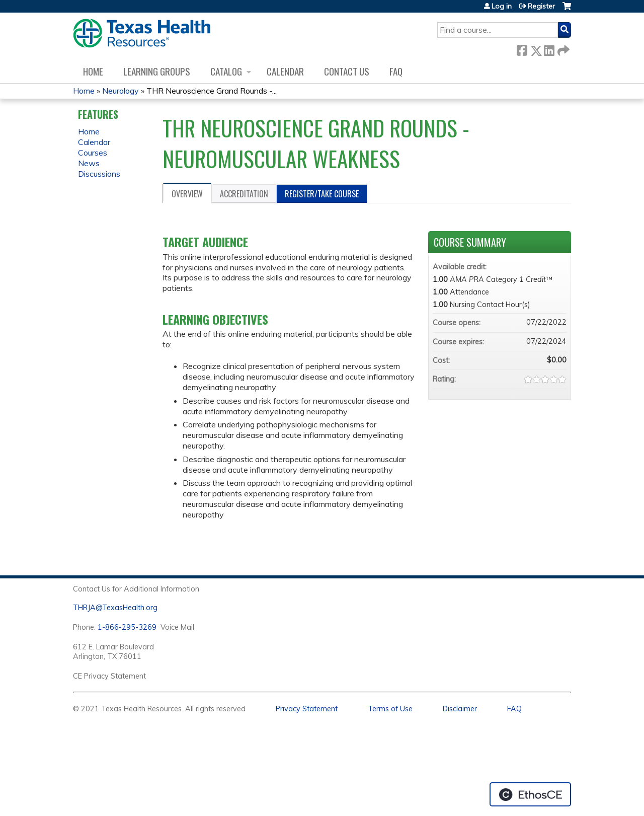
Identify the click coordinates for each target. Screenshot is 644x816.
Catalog (226, 71)
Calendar (285, 71)
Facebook (522, 49)
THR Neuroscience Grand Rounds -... (212, 91)
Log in (502, 6)
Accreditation (244, 194)
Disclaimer (460, 709)
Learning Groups (157, 71)
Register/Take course (322, 194)
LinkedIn (549, 49)
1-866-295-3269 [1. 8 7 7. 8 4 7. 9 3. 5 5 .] (127, 627)
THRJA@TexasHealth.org (115, 608)
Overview (187, 194)
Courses (93, 153)
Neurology (120, 91)
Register (541, 6)
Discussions (99, 174)
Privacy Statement (307, 709)
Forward (562, 49)
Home (93, 71)
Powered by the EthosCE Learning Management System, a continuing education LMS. (530, 794)
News (89, 163)
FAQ (396, 71)
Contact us (347, 71)
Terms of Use (390, 709)
